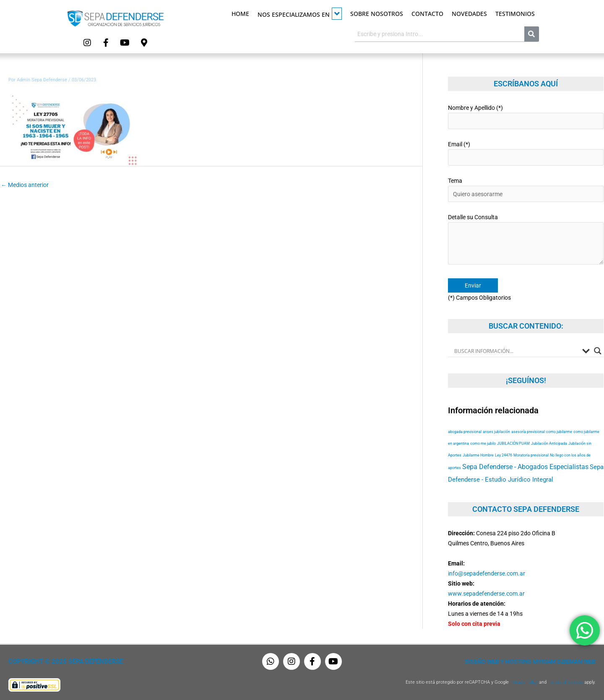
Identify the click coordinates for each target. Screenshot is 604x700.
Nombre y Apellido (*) (526, 117)
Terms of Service (565, 682)
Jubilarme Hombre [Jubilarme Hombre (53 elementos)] (478, 455)
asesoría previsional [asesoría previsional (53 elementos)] (528, 432)
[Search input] (516, 351)
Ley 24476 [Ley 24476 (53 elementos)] (504, 455)
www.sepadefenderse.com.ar (486, 594)
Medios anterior (25, 185)
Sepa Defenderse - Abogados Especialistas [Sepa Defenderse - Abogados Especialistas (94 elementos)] (525, 467)
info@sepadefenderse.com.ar (487, 573)
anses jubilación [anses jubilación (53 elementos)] (496, 432)
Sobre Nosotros (377, 14)
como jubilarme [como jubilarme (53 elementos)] (559, 432)
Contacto (427, 14)
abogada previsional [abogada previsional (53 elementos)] (465, 432)
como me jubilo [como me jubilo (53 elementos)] (483, 443)
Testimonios (515, 14)
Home (240, 14)
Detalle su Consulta (526, 241)
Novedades (469, 14)
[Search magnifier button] (598, 351)
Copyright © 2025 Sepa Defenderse (66, 661)
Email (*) (526, 153)
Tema (526, 190)
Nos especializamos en (300, 14)
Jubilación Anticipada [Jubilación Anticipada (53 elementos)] (549, 443)
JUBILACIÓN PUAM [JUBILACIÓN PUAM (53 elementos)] (513, 443)
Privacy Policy (524, 682)
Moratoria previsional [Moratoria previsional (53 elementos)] (531, 455)
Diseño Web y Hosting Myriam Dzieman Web (530, 661)
